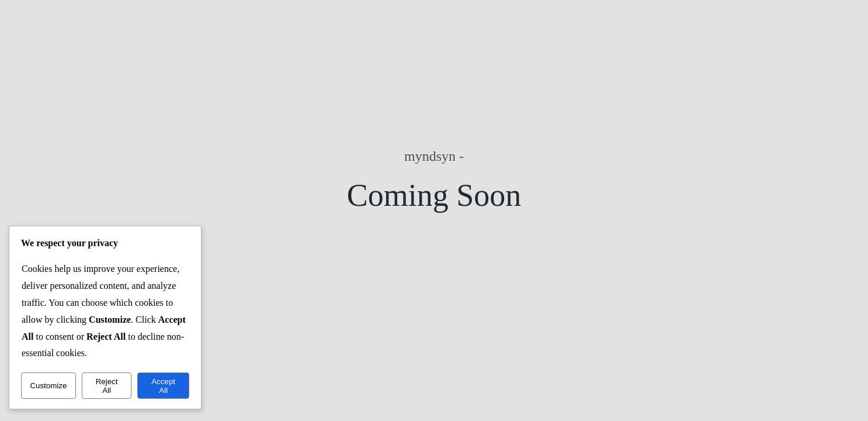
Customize (48, 386)
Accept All (163, 386)
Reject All (107, 386)
